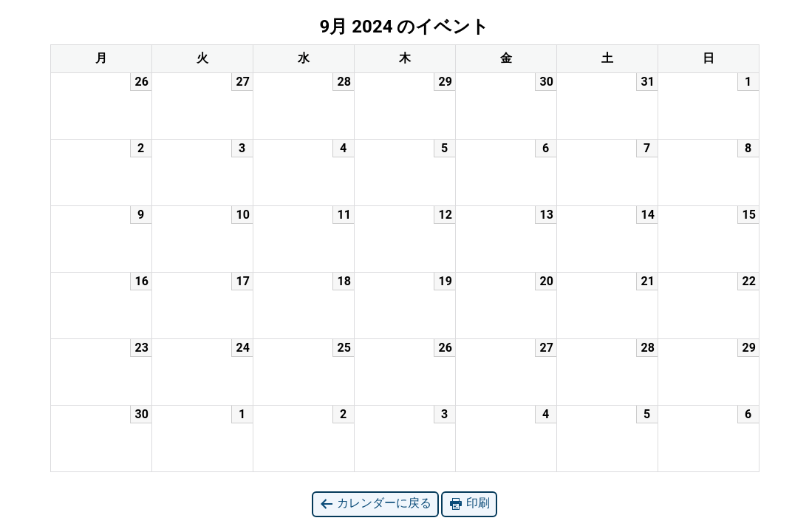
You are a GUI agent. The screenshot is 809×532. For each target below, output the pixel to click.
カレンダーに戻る (375, 504)
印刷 (469, 504)
